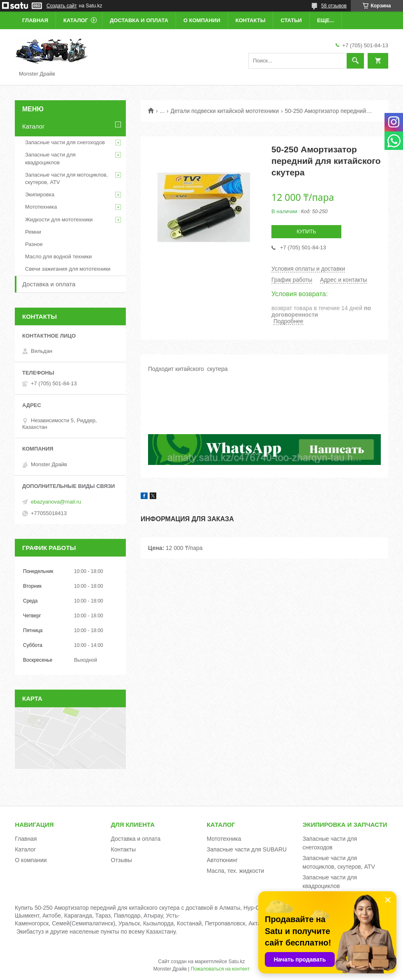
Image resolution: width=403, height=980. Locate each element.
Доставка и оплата (139, 20)
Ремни (33, 232)
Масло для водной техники (58, 257)
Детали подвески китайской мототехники (225, 111)
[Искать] (355, 61)
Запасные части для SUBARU (247, 849)
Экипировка (40, 194)
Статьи (291, 20)
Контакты (251, 20)
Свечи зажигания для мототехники (68, 269)
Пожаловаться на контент (220, 969)
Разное (34, 244)
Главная (35, 20)
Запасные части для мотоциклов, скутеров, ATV (66, 178)
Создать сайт (62, 6)
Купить (306, 232)
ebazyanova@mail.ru (56, 502)
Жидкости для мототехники (59, 220)
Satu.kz (236, 962)
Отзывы (122, 860)
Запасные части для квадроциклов (50, 158)
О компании (202, 20)
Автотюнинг (222, 860)
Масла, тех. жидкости (236, 871)
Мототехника (41, 207)
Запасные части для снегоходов (65, 142)
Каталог (76, 20)
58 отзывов (334, 6)
